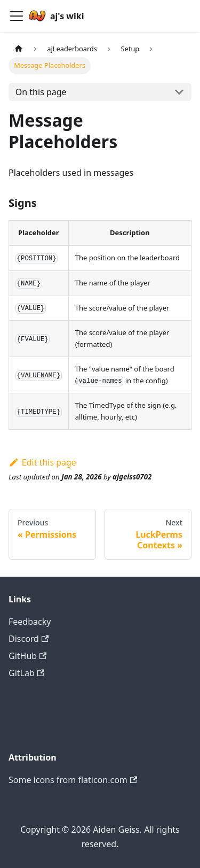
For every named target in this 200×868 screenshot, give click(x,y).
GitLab (26, 673)
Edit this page (42, 462)
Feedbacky (30, 622)
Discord (29, 639)
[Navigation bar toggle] (17, 16)
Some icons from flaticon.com (73, 780)
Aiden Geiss (116, 830)
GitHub (27, 656)
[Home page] (19, 49)
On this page (41, 92)
